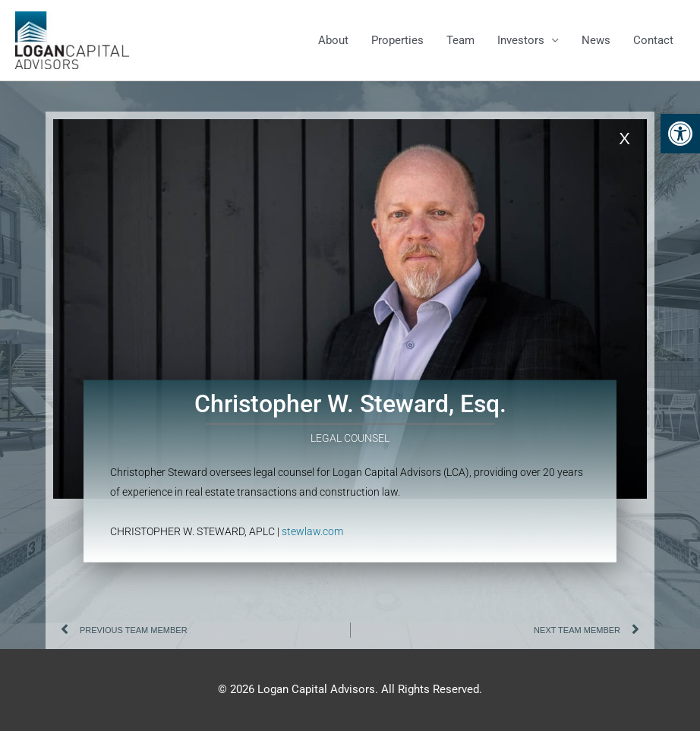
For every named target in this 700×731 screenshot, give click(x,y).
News (596, 40)
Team (460, 40)
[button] (680, 134)
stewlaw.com (312, 514)
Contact (653, 40)
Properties (397, 40)
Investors (521, 40)
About (333, 40)
